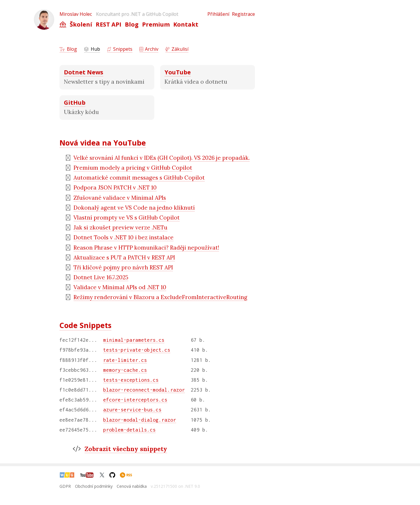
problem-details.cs (129, 430)
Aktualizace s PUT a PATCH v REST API (124, 257)
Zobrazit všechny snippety (126, 449)
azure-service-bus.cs (132, 410)
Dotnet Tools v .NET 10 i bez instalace (124, 237)
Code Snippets (85, 325)
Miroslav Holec (76, 14)
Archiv (149, 49)
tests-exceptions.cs (131, 380)
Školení (81, 24)
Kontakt (186, 24)
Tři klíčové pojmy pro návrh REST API (123, 267)
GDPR (65, 486)
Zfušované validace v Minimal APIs (120, 198)
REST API (108, 24)
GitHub (75, 102)
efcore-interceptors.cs (135, 400)
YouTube (178, 72)
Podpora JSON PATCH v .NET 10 (115, 187)
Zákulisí (177, 49)
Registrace (243, 14)
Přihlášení (218, 14)
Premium (156, 24)
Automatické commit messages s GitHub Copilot (139, 178)
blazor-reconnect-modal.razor (144, 390)
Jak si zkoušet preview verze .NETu (120, 227)
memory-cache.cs (125, 370)
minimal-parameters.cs (134, 340)
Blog (132, 24)
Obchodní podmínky (94, 486)
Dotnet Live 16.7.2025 (101, 277)
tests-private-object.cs (137, 350)
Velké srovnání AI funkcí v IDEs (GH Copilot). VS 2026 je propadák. (162, 158)
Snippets (120, 49)
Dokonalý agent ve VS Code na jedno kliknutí (134, 208)
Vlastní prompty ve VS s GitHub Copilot (127, 218)
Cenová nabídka (132, 486)
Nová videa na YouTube (103, 143)
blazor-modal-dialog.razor (140, 420)
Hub (92, 49)
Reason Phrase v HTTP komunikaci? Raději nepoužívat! (146, 248)
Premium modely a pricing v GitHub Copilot (133, 168)
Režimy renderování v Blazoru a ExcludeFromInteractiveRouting (160, 297)
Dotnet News (84, 72)
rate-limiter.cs (125, 360)
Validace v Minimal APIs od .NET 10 (120, 287)
